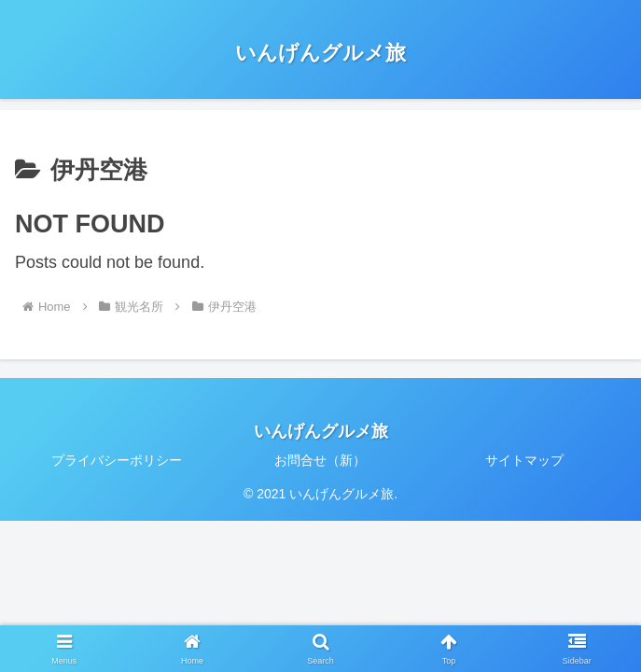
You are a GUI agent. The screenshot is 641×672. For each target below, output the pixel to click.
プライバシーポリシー (117, 460)
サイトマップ (524, 460)
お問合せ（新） (320, 460)
